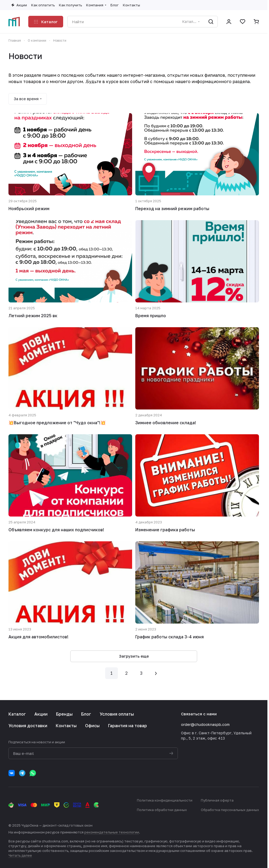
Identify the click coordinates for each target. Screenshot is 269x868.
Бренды (64, 714)
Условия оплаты (117, 714)
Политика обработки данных (162, 810)
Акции (41, 714)
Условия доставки (28, 726)
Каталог (17, 714)
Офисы (92, 726)
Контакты (66, 726)
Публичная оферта (217, 800)
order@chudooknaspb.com (205, 724)
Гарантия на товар (127, 726)
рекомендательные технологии (112, 832)
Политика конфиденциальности (165, 800)
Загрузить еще (134, 656)
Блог (86, 714)
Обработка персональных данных (230, 810)
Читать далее (20, 855)
